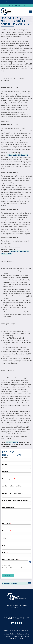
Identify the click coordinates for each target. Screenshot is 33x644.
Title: (4, 538)
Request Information (16, 6)
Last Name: (6, 531)
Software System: (8, 479)
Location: (5, 464)
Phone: (4, 553)
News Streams (9, 584)
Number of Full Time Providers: (12, 486)
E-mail (4, 545)
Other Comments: (8, 508)
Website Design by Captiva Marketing (16, 634)
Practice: (5, 457)
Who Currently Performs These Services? (15, 501)
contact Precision (12, 442)
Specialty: (5, 472)
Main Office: (9, 2)
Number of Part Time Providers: (12, 493)
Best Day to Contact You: (10, 560)
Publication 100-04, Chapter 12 (17, 155)
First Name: (6, 524)
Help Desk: (25, 2)
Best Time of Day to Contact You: (13, 568)
